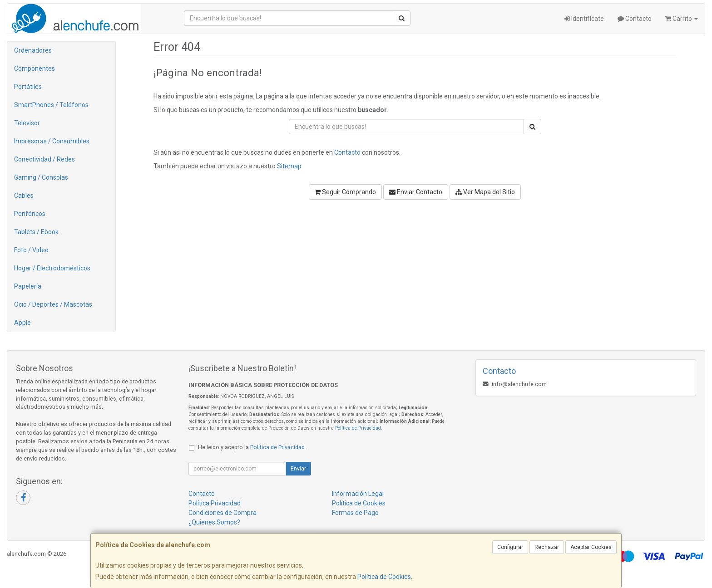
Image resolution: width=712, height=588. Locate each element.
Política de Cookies (384, 577)
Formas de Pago (355, 513)
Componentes (35, 69)
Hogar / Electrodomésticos (52, 268)
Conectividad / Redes (44, 159)
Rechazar (547, 547)
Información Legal (358, 494)
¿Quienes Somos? (214, 522)
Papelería (28, 286)
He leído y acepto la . (252, 447)
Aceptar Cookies (591, 547)
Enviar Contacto (416, 192)
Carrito (682, 19)
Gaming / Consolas (41, 177)
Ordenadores (33, 50)
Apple (22, 323)
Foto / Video (31, 250)
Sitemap (289, 166)
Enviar (298, 469)
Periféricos (30, 214)
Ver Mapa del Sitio (485, 192)
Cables (24, 196)
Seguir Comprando (345, 192)
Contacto (635, 19)
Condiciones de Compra (222, 513)
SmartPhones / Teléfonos (51, 105)
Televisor (27, 123)
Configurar (510, 547)
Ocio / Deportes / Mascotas (53, 304)
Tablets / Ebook (36, 232)
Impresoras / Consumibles (52, 141)
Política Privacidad (215, 503)
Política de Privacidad (358, 428)
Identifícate (584, 19)
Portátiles (28, 87)
